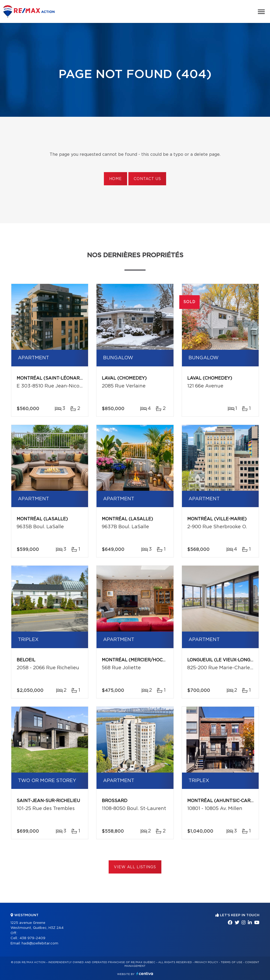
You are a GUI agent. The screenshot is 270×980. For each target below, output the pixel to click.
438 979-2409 (32, 938)
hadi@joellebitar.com (40, 943)
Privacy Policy (206, 962)
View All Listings (135, 867)
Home (115, 179)
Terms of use (232, 962)
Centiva (145, 974)
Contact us (147, 179)
